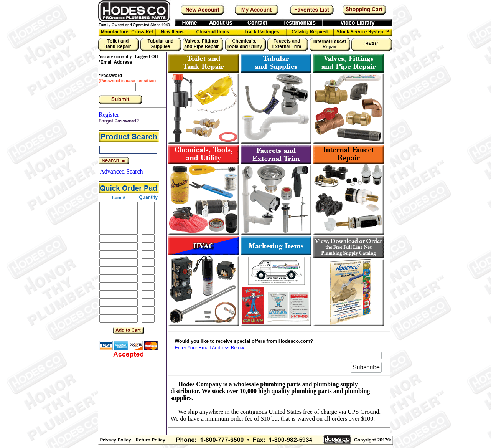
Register (109, 115)
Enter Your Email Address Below (209, 348)
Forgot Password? (119, 121)
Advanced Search (121, 171)
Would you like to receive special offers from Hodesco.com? (244, 341)
